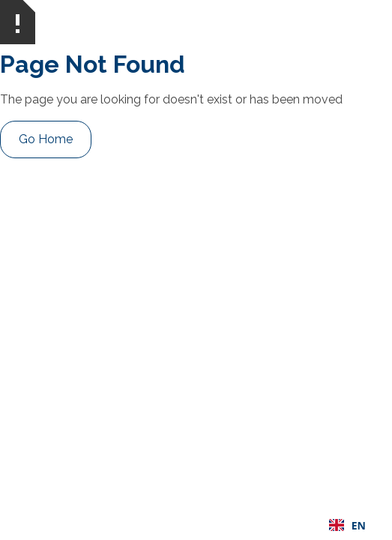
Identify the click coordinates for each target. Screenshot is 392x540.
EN (347, 525)
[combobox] (347, 525)
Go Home (46, 139)
